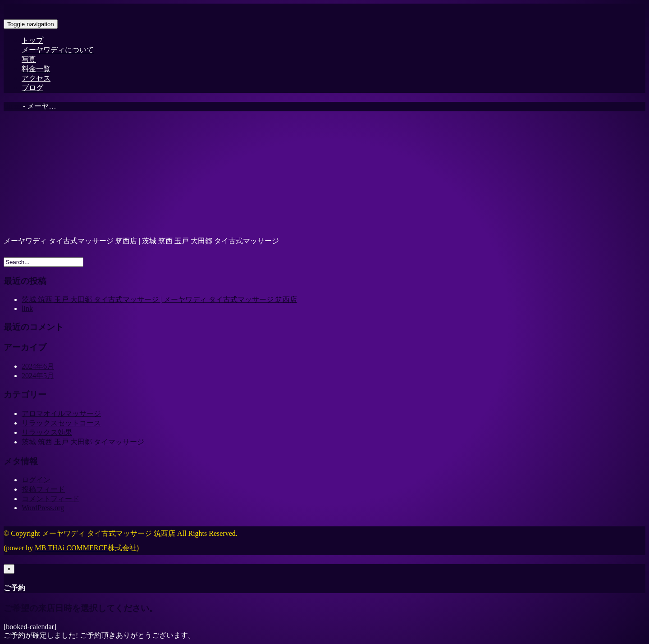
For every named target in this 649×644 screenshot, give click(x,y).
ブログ (32, 88)
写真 (29, 59)
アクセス (36, 78)
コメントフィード (50, 499)
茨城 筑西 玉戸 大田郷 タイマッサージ (83, 442)
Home (12, 106)
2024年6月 (38, 366)
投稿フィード (43, 489)
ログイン (36, 480)
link (27, 308)
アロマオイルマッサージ (61, 413)
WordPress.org (43, 508)
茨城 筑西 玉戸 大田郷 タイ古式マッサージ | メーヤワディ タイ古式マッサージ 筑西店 (159, 299)
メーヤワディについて (58, 50)
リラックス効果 (47, 432)
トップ (32, 40)
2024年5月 (38, 376)
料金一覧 (36, 69)
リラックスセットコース (61, 423)
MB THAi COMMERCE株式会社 (86, 548)
